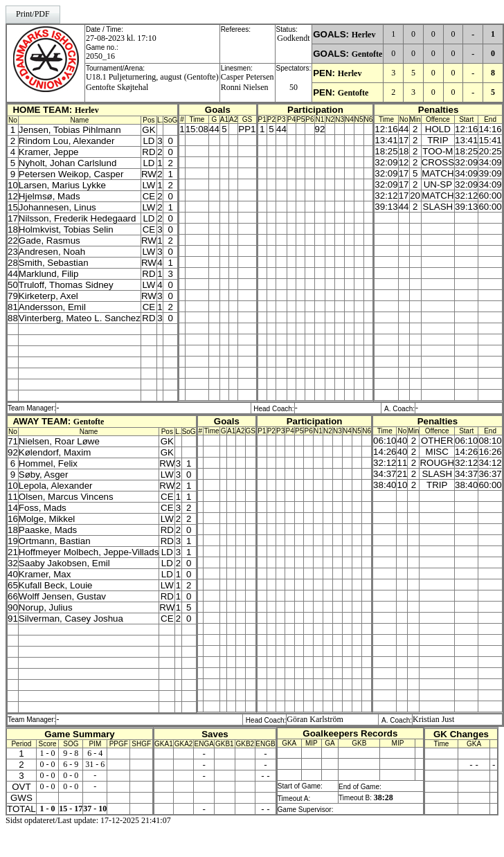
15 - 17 (71, 809)
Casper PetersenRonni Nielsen (247, 82)
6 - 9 (71, 764)
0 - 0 (48, 764)
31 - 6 (95, 764)
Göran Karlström (315, 719)
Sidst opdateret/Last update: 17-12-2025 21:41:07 (88, 820)
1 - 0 (48, 753)
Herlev (364, 35)
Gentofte (367, 54)
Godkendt (293, 38)
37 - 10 (95, 809)
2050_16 (100, 56)
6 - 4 (95, 753)
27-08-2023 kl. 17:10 (121, 38)
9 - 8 (71, 753)
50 (294, 87)
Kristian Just (433, 719)
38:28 (384, 797)
